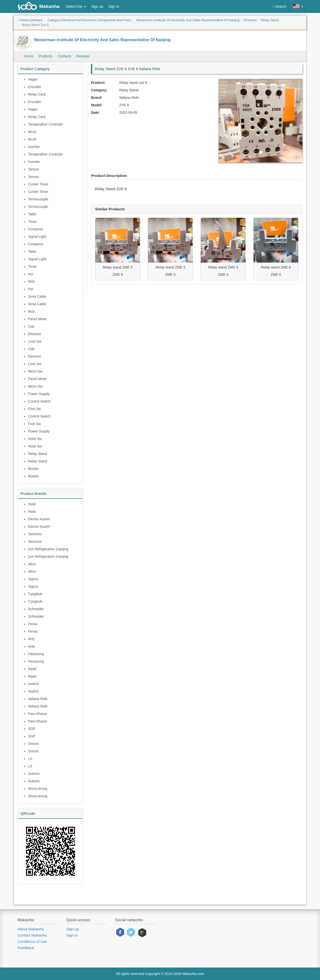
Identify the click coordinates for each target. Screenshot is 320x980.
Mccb (32, 132)
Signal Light (37, 237)
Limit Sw (35, 341)
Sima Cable (37, 296)
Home (29, 56)
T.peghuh (35, 594)
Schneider (36, 609)
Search (279, 7)
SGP (32, 729)
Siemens (35, 534)
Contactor (36, 229)
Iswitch (33, 684)
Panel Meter (37, 319)
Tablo (32, 214)
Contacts (64, 56)
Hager (33, 79)
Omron (33, 744)
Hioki (32, 504)
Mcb (31, 281)
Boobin (33, 469)
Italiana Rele (38, 699)
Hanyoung (36, 654)
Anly (31, 639)
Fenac (33, 624)
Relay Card (37, 94)
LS (30, 759)
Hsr (31, 274)
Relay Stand (37, 454)
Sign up (97, 6)
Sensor (33, 169)
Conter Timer (38, 184)
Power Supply (39, 394)
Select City (76, 6)
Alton (32, 564)
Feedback (26, 948)
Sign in (114, 6)
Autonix (34, 774)
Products (45, 56)
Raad (32, 669)
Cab (31, 326)
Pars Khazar (38, 714)
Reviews (83, 56)
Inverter (34, 147)
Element (34, 334)
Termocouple (38, 199)
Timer (32, 222)
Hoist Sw (35, 439)
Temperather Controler (45, 124)
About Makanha (31, 929)
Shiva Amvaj (38, 789)
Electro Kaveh (39, 519)
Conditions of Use (32, 941)
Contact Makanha (32, 935)
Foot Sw (34, 409)
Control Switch (39, 401)
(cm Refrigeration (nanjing (48, 549)
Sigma (33, 579)
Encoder (34, 87)
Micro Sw (35, 371)
